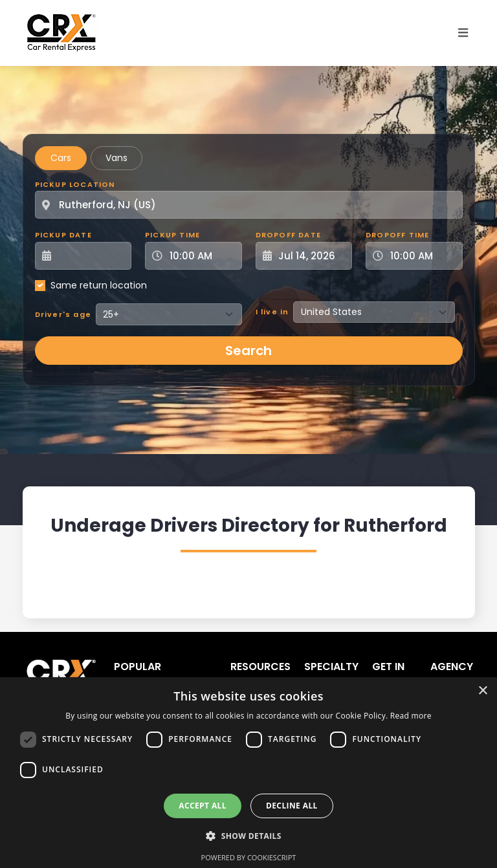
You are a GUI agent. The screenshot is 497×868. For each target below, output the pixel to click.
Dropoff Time (397, 235)
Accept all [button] (203, 806)
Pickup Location (75, 184)
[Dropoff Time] (422, 256)
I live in (272, 312)
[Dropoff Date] (311, 256)
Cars (61, 158)
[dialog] (248, 773)
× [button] (482, 691)
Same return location (99, 285)
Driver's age (63, 314)
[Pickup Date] (91, 256)
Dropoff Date (288, 235)
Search (248, 351)
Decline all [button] (292, 806)
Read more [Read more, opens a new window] (411, 716)
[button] (248, 836)
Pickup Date (63, 235)
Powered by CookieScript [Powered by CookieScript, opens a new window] (249, 857)
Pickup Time (172, 235)
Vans (116, 158)
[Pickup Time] (201, 256)
